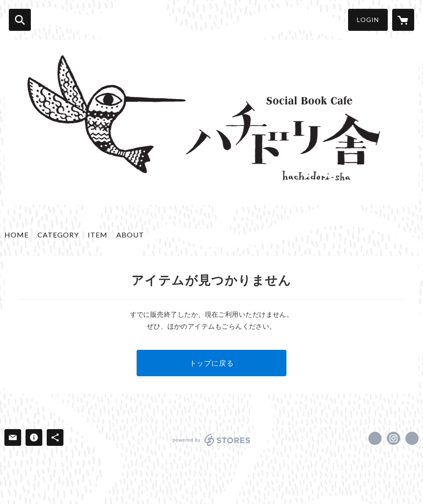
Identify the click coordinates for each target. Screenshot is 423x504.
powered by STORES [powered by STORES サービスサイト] (212, 440)
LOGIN (368, 20)
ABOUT (130, 235)
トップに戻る (212, 363)
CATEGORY (58, 235)
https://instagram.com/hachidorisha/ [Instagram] (393, 438)
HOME (17, 235)
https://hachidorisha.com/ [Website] (412, 438)
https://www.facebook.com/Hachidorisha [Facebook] (375, 438)
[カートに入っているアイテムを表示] (403, 20)
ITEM (98, 235)
